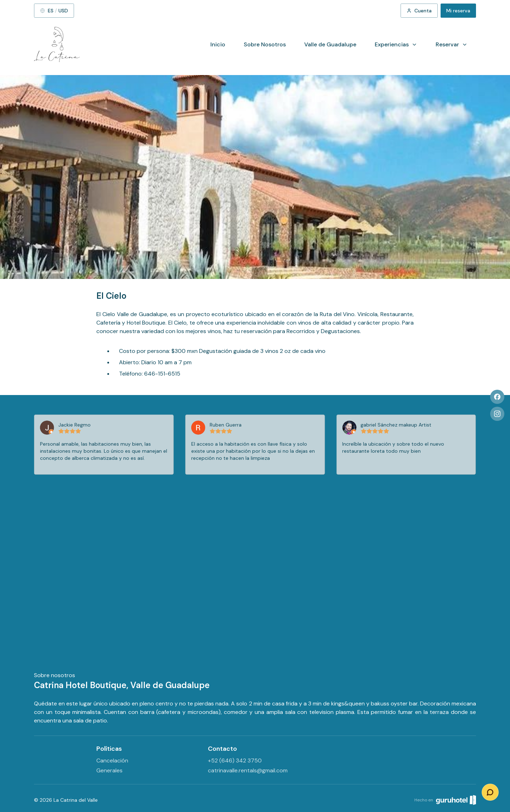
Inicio (218, 44)
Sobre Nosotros (265, 44)
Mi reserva (458, 11)
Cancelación (112, 760)
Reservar (452, 44)
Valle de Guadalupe (330, 44)
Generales (109, 770)
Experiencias (396, 44)
